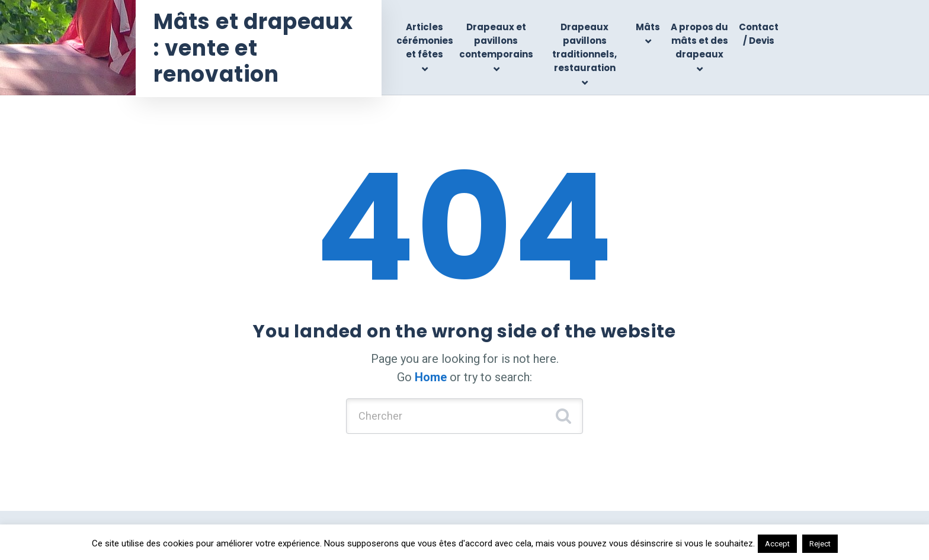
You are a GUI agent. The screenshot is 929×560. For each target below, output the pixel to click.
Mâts (648, 27)
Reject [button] (820, 544)
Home (431, 377)
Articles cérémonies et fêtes (425, 41)
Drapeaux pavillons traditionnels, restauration (584, 48)
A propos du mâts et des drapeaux (699, 41)
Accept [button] (777, 544)
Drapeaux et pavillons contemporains (496, 41)
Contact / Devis (759, 34)
